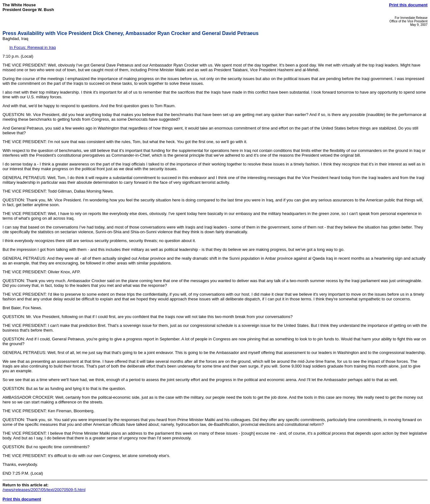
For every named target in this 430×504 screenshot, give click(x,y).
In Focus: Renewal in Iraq (33, 47)
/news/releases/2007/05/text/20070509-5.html (44, 490)
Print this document (408, 5)
